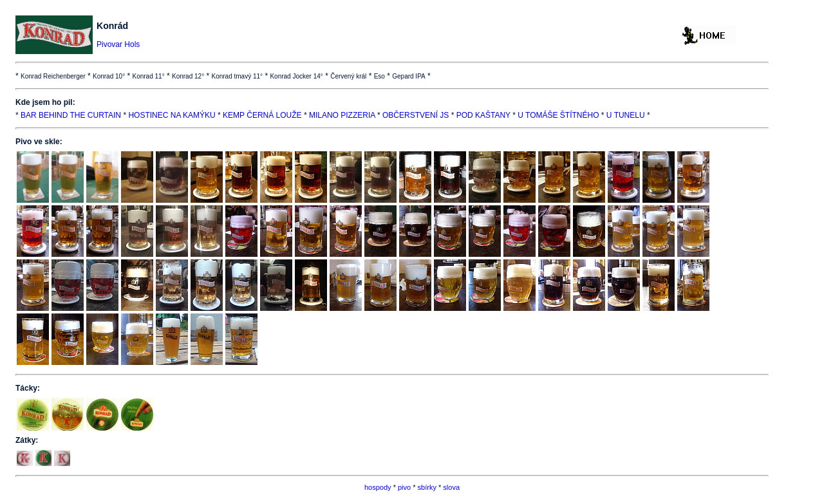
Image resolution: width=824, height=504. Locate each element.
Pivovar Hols (118, 44)
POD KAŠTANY (483, 115)
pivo (404, 487)
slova (451, 487)
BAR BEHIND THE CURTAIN (71, 115)
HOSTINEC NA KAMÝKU (172, 115)
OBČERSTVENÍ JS (416, 115)
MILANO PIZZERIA (342, 115)
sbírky (427, 487)
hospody (378, 487)
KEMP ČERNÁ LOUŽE (262, 115)
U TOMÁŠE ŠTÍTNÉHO (558, 115)
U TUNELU (626, 115)
